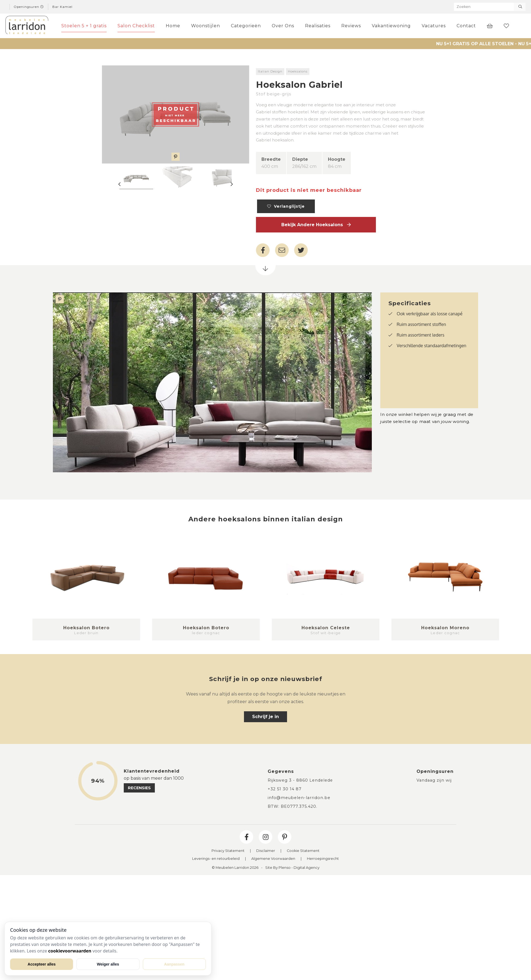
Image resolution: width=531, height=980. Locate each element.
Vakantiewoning (391, 26)
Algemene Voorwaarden (273, 859)
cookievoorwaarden (70, 951)
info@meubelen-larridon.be (299, 798)
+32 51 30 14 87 (285, 789)
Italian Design (270, 71)
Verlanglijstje (286, 206)
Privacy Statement (228, 851)
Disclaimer (266, 851)
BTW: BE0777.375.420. (292, 806)
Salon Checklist (136, 26)
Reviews (351, 26)
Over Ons (283, 26)
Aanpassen (174, 964)
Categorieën (246, 26)
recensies (139, 788)
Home (173, 26)
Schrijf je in (265, 717)
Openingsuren (29, 7)
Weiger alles (108, 964)
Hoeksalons (298, 71)
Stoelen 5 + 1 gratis (84, 26)
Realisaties (318, 26)
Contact (466, 26)
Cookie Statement (303, 851)
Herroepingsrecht (323, 859)
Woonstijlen (206, 26)
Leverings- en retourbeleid (216, 859)
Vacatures (434, 26)
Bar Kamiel (62, 7)
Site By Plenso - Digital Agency (292, 868)
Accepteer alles (42, 964)
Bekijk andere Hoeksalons (316, 225)
